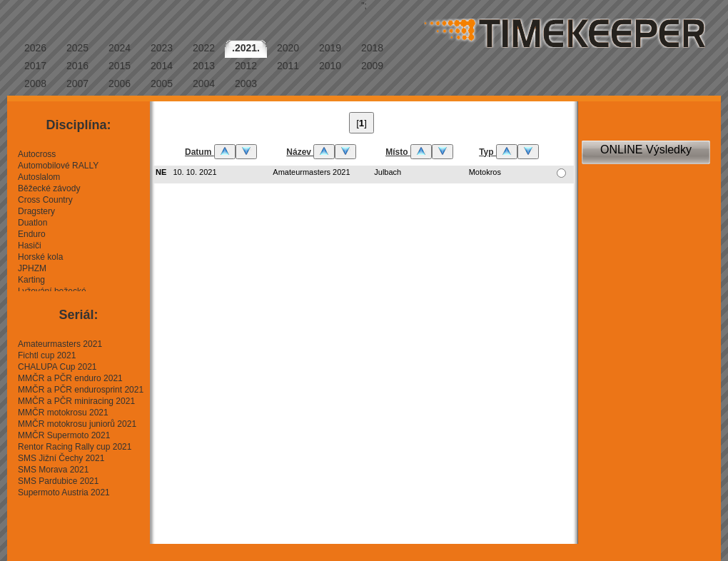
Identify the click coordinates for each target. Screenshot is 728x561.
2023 (162, 48)
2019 (330, 48)
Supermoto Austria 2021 (64, 492)
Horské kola (40, 257)
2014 (162, 66)
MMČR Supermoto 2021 (64, 435)
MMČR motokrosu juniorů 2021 (77, 424)
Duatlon (32, 223)
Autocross (37, 154)
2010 (330, 66)
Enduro (32, 234)
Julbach (388, 172)
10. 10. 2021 (194, 172)
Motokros (485, 172)
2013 (204, 66)
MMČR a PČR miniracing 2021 (76, 401)
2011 (288, 66)
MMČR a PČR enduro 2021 (70, 378)
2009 (372, 66)
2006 (120, 84)
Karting (31, 280)
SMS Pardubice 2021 (58, 481)
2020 (288, 48)
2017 (35, 66)
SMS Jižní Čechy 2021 (61, 458)
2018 (372, 48)
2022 (204, 48)
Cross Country (45, 200)
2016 (77, 66)
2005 (162, 84)
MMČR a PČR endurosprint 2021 (81, 390)
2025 (77, 48)
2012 (246, 66)
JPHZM (32, 268)
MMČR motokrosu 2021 (63, 413)
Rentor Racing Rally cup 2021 (75, 447)
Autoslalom (39, 177)
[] (362, 123)
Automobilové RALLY (58, 166)
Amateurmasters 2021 (60, 344)
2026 (35, 48)
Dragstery (36, 211)
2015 (120, 66)
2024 (120, 48)
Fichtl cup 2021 (47, 355)
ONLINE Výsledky (646, 150)
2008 (35, 84)
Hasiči (30, 246)
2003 (246, 84)
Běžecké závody (49, 188)
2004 (204, 84)
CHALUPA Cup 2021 (57, 367)
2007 (77, 84)
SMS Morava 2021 (53, 470)
